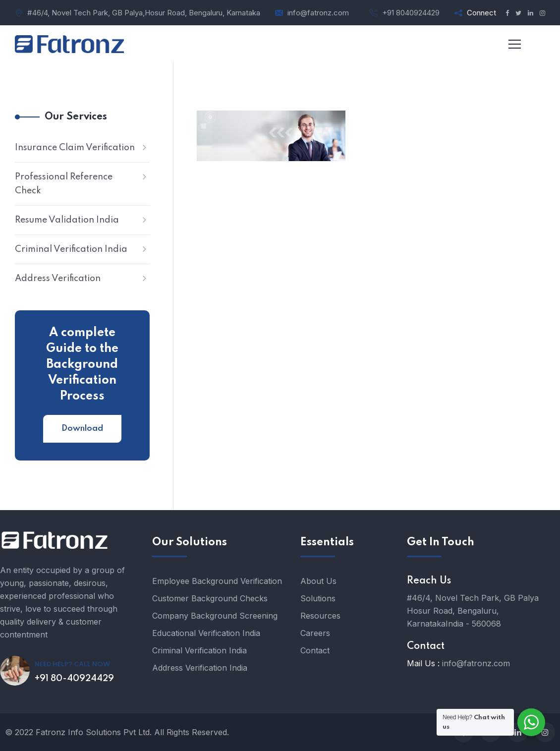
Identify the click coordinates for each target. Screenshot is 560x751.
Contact (315, 650)
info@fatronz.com (318, 13)
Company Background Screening (215, 616)
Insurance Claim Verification (75, 148)
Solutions (318, 598)
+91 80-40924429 (74, 679)
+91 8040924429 (411, 13)
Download (82, 429)
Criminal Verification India (71, 249)
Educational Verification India (206, 633)
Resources (320, 616)
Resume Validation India (67, 220)
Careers (315, 633)
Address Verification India (200, 668)
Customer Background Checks (210, 598)
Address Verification (58, 279)
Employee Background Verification (217, 581)
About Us (318, 581)
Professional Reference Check (64, 184)
